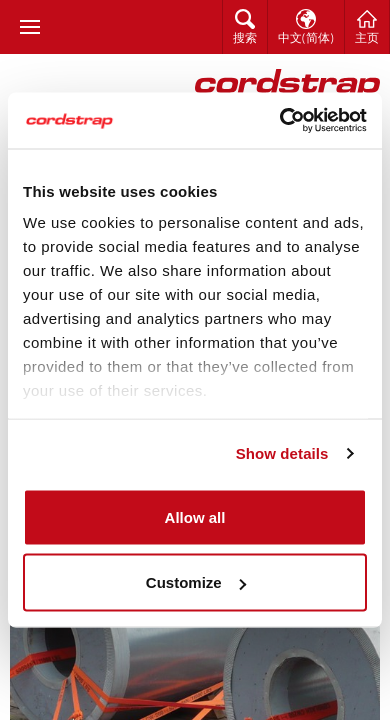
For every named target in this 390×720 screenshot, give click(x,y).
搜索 (245, 39)
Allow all (195, 516)
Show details (282, 453)
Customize (196, 582)
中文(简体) (306, 39)
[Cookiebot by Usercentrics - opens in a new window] (280, 121)
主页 (367, 39)
